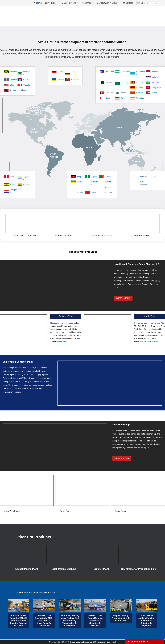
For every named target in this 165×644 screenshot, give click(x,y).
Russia (60, 72)
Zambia (108, 177)
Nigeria (94, 177)
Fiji (155, 177)
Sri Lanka (140, 82)
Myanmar (155, 82)
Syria (123, 98)
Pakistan (109, 82)
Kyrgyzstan (156, 87)
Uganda (80, 182)
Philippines (110, 72)
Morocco (95, 192)
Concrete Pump (121, 425)
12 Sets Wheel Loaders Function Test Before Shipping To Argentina (146, 621)
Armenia (140, 87)
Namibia (108, 192)
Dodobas (14, 80)
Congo (108, 187)
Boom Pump (121, 511)
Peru (12, 177)
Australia (144, 177)
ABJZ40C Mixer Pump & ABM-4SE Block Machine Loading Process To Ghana (19, 621)
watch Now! (62, 341)
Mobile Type (149, 316)
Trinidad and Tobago (18, 90)
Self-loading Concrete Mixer (18, 362)
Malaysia (155, 77)
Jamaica (13, 72)
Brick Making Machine (64, 569)
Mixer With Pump (12, 511)
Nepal (108, 98)
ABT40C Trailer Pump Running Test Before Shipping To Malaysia (95, 621)
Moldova (74, 80)
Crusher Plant (101, 569)
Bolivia (13, 185)
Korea (123, 93)
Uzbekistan (125, 72)
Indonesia (156, 72)
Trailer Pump (65, 511)
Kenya (80, 177)
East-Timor (110, 93)
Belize (26, 80)
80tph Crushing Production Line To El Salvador (121, 618)
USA (12, 85)
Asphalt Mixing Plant (26, 569)
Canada (26, 85)
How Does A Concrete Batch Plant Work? (136, 264)
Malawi (80, 192)
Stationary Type (66, 316)
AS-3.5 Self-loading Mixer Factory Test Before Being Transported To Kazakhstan (70, 621)
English (142, 3)
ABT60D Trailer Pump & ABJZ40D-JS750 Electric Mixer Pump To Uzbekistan (44, 621)
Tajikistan (140, 98)
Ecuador (27, 185)
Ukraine (61, 80)
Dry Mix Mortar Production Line (139, 569)
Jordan (154, 93)
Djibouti (108, 182)
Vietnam (140, 93)
